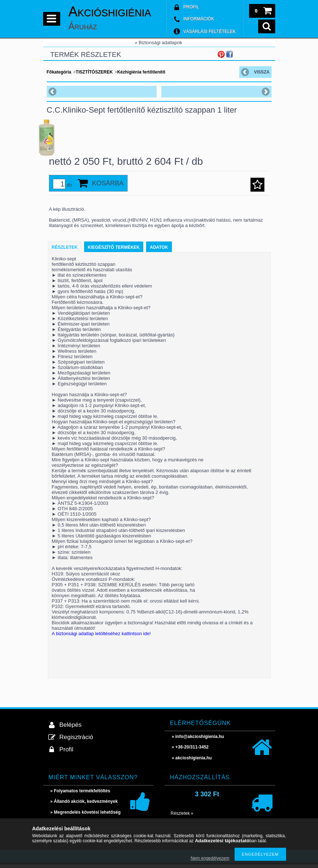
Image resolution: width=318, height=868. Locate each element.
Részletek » (182, 817)
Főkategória (59, 72)
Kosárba (108, 187)
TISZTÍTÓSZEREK (94, 72)
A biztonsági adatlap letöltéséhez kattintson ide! (101, 637)
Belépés (71, 728)
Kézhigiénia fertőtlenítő (141, 72)
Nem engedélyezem (210, 858)
